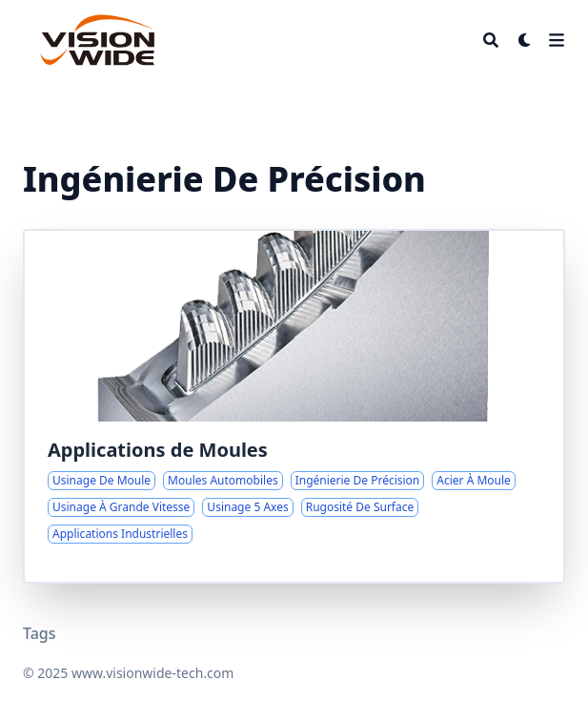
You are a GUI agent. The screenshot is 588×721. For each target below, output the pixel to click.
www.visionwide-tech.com (152, 673)
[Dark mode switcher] (525, 40)
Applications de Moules (158, 450)
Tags (40, 633)
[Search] (491, 40)
